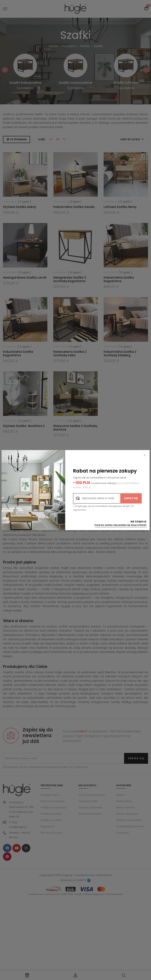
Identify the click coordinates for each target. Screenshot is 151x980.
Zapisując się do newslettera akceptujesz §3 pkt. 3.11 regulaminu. (103, 508)
